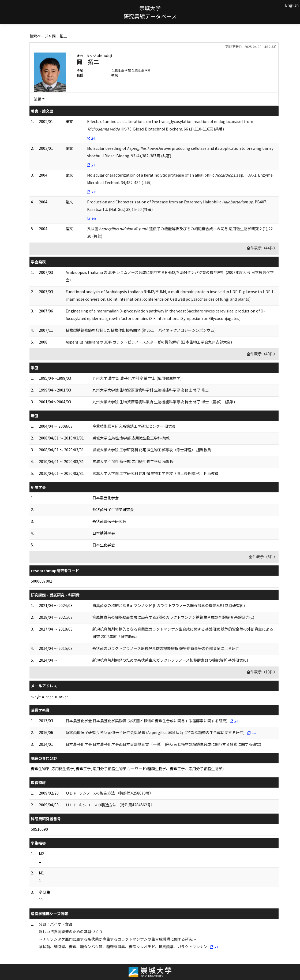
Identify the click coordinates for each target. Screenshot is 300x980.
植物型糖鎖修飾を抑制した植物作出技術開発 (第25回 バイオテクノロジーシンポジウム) (141, 330)
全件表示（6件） (263, 557)
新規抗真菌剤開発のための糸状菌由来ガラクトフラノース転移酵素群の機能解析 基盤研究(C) (170, 660)
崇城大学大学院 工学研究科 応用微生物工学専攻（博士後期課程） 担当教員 (155, 473)
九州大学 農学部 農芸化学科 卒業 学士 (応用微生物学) (137, 378)
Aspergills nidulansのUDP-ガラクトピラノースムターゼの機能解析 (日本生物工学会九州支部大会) (149, 342)
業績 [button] (37, 99)
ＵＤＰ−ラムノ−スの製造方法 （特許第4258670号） (109, 793)
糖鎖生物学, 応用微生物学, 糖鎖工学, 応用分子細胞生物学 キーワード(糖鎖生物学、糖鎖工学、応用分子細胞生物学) (127, 769)
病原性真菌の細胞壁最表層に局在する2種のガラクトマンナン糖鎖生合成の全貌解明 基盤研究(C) (173, 617)
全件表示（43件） (262, 354)
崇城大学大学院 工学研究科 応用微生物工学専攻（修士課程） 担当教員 (152, 450)
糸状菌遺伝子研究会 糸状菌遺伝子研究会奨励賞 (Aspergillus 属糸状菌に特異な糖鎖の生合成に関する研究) (155, 732)
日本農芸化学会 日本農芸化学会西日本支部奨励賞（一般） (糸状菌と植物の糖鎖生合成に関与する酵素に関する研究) (163, 744)
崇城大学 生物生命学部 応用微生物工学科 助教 (131, 438)
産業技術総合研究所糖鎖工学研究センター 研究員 (134, 426)
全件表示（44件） (262, 248)
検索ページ (39, 36)
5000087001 (42, 581)
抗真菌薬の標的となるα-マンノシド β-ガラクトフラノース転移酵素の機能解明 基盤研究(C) (169, 605)
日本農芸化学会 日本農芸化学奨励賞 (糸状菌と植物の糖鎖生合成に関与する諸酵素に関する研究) (147, 721)
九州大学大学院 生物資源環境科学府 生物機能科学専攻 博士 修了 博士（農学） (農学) (164, 402)
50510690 (39, 829)
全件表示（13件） (262, 672)
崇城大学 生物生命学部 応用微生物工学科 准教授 (133, 461)
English (292, 5)
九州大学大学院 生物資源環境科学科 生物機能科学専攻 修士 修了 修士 (151, 390)
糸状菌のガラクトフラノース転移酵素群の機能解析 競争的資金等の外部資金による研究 (166, 648)
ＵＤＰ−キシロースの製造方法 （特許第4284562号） (110, 805)
